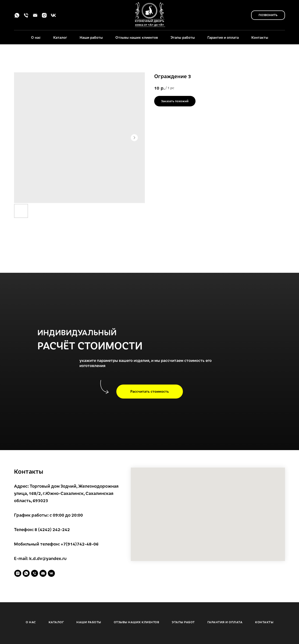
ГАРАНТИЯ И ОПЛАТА (225, 622)
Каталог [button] (60, 37)
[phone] (26, 17)
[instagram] (44, 17)
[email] (35, 17)
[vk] (53, 17)
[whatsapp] (17, 17)
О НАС (31, 622)
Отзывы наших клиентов (137, 37)
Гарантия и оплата (223, 37)
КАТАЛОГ (56, 622)
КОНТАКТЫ (264, 622)
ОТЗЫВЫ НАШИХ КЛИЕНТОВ (137, 622)
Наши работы (91, 37)
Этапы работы (183, 37)
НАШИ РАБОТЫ (89, 622)
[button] (150, 392)
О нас (36, 37)
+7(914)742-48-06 (80, 544)
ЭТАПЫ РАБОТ (183, 622)
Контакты (260, 37)
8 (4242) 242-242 (52, 529)
